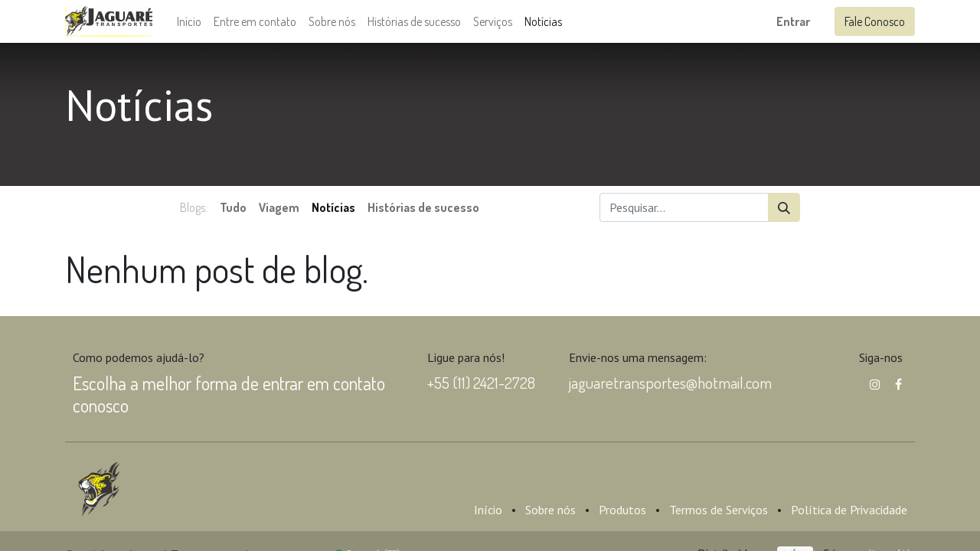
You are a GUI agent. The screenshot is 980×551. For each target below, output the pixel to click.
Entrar (793, 21)
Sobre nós (550, 510)
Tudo (233, 207)
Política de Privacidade (849, 510)
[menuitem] (189, 21)
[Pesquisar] (784, 207)
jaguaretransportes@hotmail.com (670, 382)
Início (488, 510)
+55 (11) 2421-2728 (481, 382)
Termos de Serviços (719, 510)
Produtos (622, 510)
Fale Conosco (875, 21)
